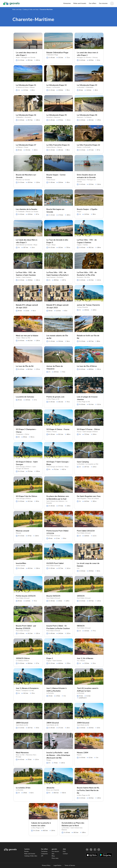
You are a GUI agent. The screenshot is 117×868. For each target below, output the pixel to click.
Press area (55, 858)
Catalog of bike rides (31, 856)
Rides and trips (17, 9)
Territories (44, 851)
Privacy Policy (46, 865)
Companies (44, 854)
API (42, 856)
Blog (53, 856)
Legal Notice (57, 865)
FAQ (64, 851)
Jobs (53, 854)
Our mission (55, 851)
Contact (65, 854)
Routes (27, 851)
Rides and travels (30, 854)
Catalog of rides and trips (31, 9)
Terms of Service (70, 865)
